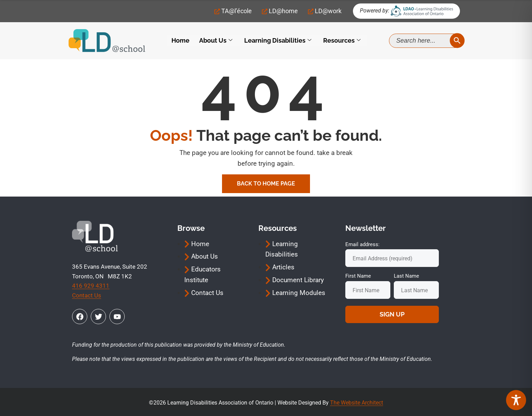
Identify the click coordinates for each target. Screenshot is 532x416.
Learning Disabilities (278, 41)
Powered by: (375, 11)
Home (180, 41)
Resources (342, 41)
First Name (358, 276)
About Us (216, 41)
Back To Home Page (266, 184)
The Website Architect (357, 403)
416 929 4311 (91, 286)
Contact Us (87, 295)
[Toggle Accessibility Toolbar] (516, 400)
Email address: (362, 244)
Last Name (406, 276)
